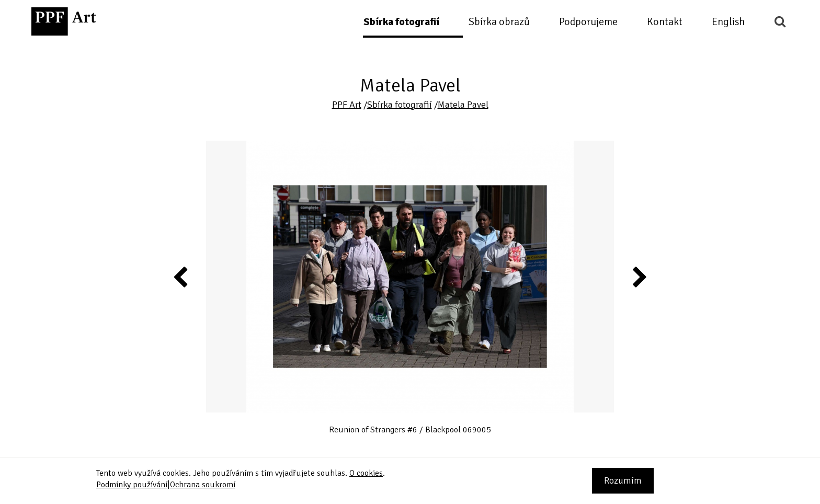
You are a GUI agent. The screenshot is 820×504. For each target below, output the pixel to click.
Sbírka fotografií (401, 22)
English (728, 22)
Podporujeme (588, 22)
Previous (181, 277)
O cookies (366, 473)
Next (639, 277)
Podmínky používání (132, 485)
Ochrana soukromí (203, 485)
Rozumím (623, 480)
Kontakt (665, 22)
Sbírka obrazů (499, 22)
